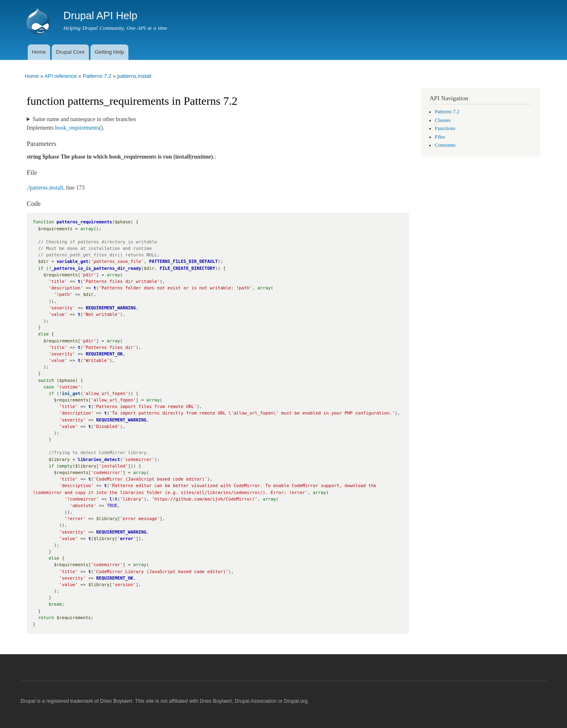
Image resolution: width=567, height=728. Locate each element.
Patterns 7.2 (97, 76)
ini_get (71, 394)
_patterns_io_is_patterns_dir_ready (96, 268)
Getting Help (109, 52)
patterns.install (134, 76)
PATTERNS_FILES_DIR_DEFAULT (184, 261)
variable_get (73, 261)
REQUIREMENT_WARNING (111, 308)
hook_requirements (77, 128)
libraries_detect (99, 460)
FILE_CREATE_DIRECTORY (188, 268)
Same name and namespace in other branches (84, 119)
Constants (445, 145)
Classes (443, 120)
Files (440, 137)
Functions (445, 128)
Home (39, 52)
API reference (61, 76)
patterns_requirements (84, 222)
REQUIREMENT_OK (104, 354)
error (126, 539)
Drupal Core (70, 52)
